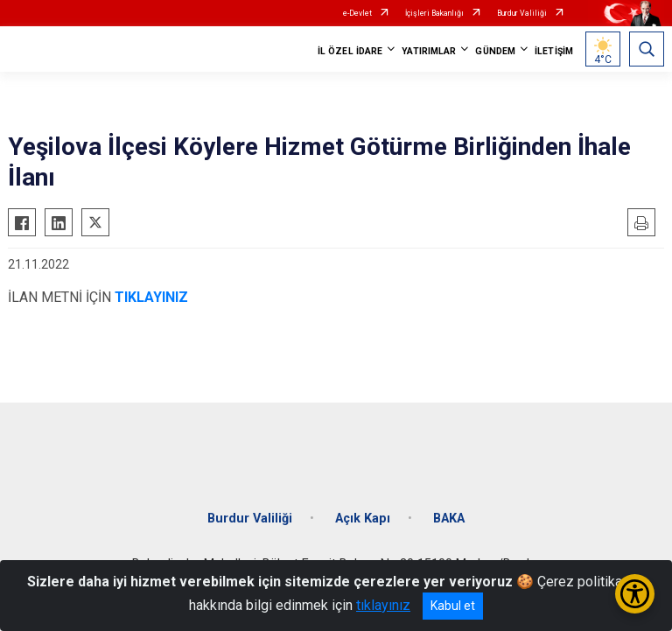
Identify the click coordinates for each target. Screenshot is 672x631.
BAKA (449, 519)
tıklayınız (383, 605)
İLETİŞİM (554, 51)
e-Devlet (357, 13)
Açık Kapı (363, 519)
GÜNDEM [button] (495, 51)
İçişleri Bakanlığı (434, 13)
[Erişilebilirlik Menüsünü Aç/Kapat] (635, 594)
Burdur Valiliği (522, 13)
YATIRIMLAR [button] (429, 51)
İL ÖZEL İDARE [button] (350, 51)
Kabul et (453, 606)
